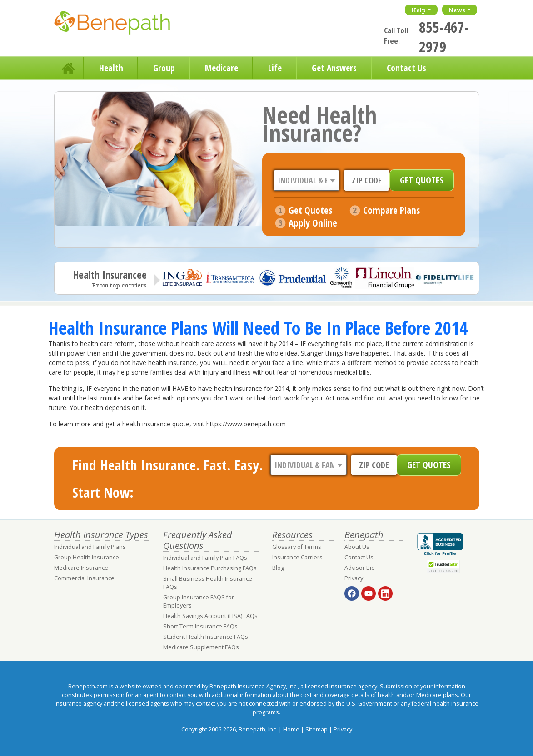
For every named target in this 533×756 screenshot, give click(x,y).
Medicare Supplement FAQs (201, 647)
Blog (278, 568)
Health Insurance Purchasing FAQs (210, 568)
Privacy (354, 578)
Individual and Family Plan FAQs (205, 558)
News (457, 10)
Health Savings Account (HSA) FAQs (210, 616)
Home (69, 68)
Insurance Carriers (297, 557)
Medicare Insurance (81, 568)
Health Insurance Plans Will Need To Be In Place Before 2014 (258, 328)
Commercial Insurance (84, 578)
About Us (357, 547)
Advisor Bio (360, 568)
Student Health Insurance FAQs (206, 637)
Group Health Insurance (87, 557)
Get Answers (334, 68)
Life (275, 68)
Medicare (222, 68)
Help (418, 10)
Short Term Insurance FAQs (200, 626)
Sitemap (316, 729)
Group (164, 68)
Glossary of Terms (297, 547)
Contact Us (406, 68)
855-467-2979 (444, 37)
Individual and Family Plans (90, 547)
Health (111, 68)
